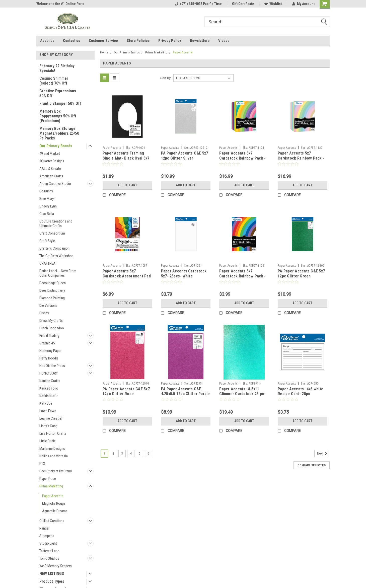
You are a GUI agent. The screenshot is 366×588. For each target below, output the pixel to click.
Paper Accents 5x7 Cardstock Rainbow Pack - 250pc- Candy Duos (242, 158)
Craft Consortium (52, 233)
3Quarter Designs (52, 161)
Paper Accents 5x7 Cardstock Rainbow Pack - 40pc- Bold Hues (242, 276)
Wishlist (273, 4)
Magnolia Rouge (54, 503)
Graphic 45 (47, 343)
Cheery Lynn (48, 206)
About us (47, 41)
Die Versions (48, 306)
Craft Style (47, 241)
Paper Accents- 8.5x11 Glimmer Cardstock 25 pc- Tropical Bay (242, 394)
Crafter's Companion (54, 248)
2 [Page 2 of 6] (113, 454)
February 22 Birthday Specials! (57, 68)
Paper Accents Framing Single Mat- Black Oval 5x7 (126, 156)
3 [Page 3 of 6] (122, 454)
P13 (42, 464)
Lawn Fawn (48, 411)
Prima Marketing (51, 486)
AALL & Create (50, 169)
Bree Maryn (47, 199)
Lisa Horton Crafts (53, 433)
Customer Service (103, 41)
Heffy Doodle (49, 358)
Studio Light (48, 543)
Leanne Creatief (51, 418)
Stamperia (47, 536)
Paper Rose (48, 479)
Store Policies (138, 41)
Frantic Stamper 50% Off (60, 103)
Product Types (52, 581)
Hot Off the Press (52, 366)
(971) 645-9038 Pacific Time (198, 4)
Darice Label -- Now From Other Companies (58, 273)
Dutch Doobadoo (52, 328)
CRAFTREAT (48, 263)
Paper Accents (53, 496)
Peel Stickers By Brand (56, 471)
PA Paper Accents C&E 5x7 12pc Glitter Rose (126, 391)
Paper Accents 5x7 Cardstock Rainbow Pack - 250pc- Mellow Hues (301, 158)
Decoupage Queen (53, 283)
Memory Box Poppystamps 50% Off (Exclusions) (58, 116)
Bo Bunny (46, 191)
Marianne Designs (52, 449)
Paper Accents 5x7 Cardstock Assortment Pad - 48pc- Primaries (127, 276)
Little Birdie (48, 441)
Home (104, 53)
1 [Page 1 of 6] (104, 454)
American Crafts (51, 176)
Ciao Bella (47, 214)
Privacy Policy (170, 41)
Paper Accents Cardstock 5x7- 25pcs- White (184, 274)
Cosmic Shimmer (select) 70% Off (54, 81)
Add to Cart (127, 185)
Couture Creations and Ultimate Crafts (56, 224)
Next (323, 454)
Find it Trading (49, 336)
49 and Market (50, 154)
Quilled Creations (52, 521)
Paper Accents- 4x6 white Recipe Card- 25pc (301, 391)
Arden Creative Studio (55, 184)
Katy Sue (46, 403)
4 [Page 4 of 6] (131, 454)
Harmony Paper (50, 351)
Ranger (44, 528)
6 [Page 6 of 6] (148, 454)
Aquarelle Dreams (55, 511)
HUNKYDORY (49, 373)
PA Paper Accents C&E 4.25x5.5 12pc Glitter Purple (186, 391)
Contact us (71, 41)
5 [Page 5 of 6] (140, 454)
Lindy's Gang (48, 426)
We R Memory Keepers (56, 566)
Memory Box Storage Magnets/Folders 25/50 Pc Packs (59, 133)
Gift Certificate (243, 4)
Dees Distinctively (52, 290)
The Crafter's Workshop (56, 256)
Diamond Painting (52, 298)
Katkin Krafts (49, 396)
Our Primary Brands (56, 146)
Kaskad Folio (49, 388)
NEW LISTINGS (52, 574)
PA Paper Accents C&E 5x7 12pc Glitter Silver (185, 156)
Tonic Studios (49, 558)
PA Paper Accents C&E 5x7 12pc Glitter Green (301, 274)
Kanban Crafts (50, 381)
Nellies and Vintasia (54, 456)
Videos (224, 41)
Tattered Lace (49, 551)
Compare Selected (312, 465)
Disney (44, 313)
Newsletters (200, 41)
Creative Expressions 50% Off (58, 93)
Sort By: (166, 78)
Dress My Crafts (51, 321)
